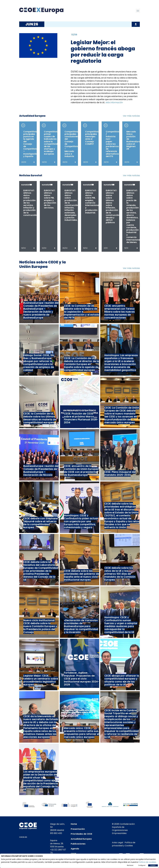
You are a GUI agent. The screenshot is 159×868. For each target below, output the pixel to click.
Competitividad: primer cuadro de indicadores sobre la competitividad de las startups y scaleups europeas (53, 143)
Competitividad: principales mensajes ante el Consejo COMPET (94, 138)
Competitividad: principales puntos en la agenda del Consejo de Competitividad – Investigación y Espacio (32, 144)
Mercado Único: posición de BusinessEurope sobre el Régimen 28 (135, 140)
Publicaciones (78, 844)
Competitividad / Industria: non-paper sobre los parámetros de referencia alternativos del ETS (114, 144)
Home (74, 824)
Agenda (75, 849)
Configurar (142, 865)
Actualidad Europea (81, 839)
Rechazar (130, 865)
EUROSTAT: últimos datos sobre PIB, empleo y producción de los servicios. (50, 199)
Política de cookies (147, 862)
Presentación (78, 829)
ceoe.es (23, 837)
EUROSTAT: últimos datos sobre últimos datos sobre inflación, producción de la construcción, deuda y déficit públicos (113, 206)
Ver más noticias (131, 116)
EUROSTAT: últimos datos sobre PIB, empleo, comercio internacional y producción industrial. (92, 202)
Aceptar (153, 865)
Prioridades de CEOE (81, 834)
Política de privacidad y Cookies (124, 844)
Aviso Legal (118, 842)
